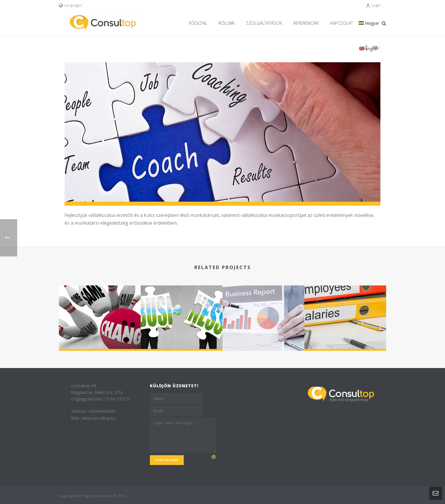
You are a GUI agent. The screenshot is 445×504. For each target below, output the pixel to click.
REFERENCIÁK (306, 23)
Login (373, 5)
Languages (70, 5)
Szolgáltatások (264, 23)
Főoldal (198, 23)
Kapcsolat (342, 23)
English (369, 49)
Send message (167, 460)
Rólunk (227, 23)
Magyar (369, 23)
